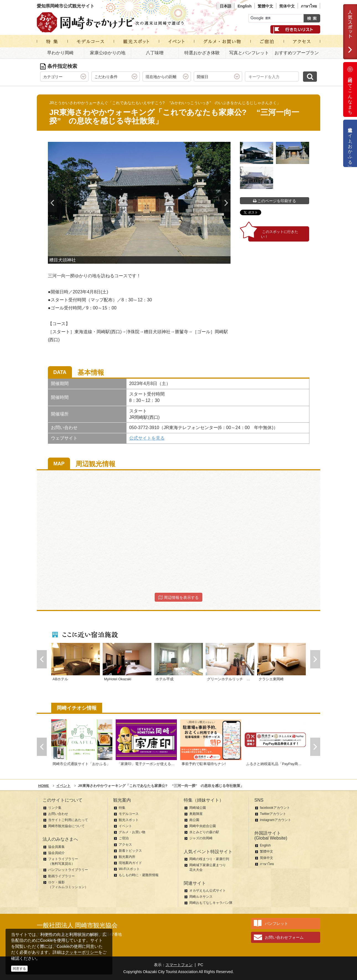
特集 (122, 808)
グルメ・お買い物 (132, 832)
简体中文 (287, 6)
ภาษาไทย (309, 6)
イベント (125, 826)
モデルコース (129, 814)
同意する (19, 969)
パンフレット (276, 923)
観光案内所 (127, 857)
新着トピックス (130, 851)
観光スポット (129, 820)
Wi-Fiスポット (129, 869)
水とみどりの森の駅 (204, 832)
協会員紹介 (56, 853)
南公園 (194, 820)
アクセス (125, 845)
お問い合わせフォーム (284, 937)
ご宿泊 (124, 838)
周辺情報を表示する (178, 597)
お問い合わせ (58, 814)
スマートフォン (179, 965)
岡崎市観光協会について (66, 826)
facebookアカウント (275, 808)
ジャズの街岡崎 (201, 838)
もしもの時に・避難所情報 (139, 875)
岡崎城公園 (198, 808)
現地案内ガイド (130, 863)
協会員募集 (56, 847)
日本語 (226, 6)
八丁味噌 (155, 53)
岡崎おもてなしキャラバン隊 (211, 903)
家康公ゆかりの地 (108, 53)
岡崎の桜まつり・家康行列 (209, 859)
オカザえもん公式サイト (208, 891)
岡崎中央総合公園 (203, 826)
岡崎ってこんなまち (350, 89)
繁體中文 (265, 6)
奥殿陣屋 (196, 814)
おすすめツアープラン (297, 53)
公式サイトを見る (147, 438)
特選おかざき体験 (202, 53)
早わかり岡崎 (60, 53)
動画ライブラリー (61, 876)
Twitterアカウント (273, 814)
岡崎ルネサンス (201, 897)
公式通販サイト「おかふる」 (350, 143)
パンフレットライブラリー (68, 870)
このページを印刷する (275, 201)
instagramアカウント (275, 820)
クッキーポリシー (82, 952)
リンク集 (55, 808)
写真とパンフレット (249, 53)
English (245, 6)
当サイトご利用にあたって (68, 820)
